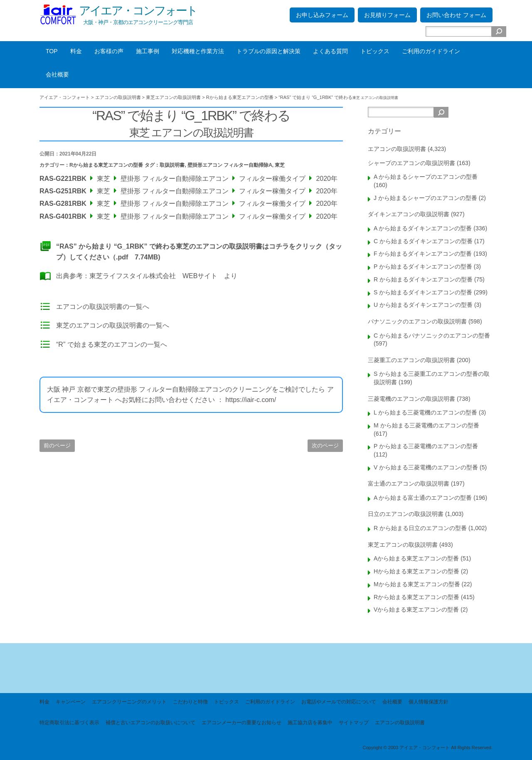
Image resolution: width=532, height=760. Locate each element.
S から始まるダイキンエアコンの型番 (423, 292)
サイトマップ (354, 723)
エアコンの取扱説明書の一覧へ (103, 307)
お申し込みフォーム (322, 15)
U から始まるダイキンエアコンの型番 (423, 305)
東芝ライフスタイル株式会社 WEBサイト (153, 276)
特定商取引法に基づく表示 (69, 723)
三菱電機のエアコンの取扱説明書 (411, 399)
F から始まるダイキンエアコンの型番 (423, 254)
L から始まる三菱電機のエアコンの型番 (425, 412)
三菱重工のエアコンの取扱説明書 (411, 360)
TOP (52, 51)
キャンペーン (71, 702)
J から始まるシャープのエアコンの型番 (425, 198)
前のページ (57, 445)
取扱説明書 (172, 165)
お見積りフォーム (387, 15)
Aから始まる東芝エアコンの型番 (416, 558)
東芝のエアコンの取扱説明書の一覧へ (113, 325)
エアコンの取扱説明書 (397, 149)
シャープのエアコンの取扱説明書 (411, 163)
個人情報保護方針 (429, 702)
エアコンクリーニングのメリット (129, 702)
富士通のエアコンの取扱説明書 (409, 484)
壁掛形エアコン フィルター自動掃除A (230, 165)
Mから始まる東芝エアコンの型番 (417, 584)
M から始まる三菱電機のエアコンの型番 (426, 425)
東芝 (280, 165)
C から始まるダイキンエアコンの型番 (423, 241)
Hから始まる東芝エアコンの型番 (416, 571)
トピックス (375, 51)
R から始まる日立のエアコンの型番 (420, 528)
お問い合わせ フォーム (456, 15)
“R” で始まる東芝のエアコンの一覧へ (112, 344)
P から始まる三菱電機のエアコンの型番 (426, 446)
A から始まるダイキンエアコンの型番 (423, 228)
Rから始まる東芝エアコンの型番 (106, 165)
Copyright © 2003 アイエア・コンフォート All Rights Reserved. (427, 748)
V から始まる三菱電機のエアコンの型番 (426, 467)
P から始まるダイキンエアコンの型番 (423, 266)
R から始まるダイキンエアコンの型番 (423, 279)
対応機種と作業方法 (198, 51)
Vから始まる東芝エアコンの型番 (416, 609)
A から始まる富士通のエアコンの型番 (423, 498)
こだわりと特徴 (190, 702)
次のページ (325, 445)
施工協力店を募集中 (310, 723)
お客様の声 (109, 51)
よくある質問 (330, 51)
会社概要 (57, 74)
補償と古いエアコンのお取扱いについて (150, 723)
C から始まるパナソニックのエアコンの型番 (432, 336)
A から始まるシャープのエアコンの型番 (426, 177)
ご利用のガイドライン (431, 51)
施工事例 (148, 51)
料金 (76, 51)
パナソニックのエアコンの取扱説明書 (417, 321)
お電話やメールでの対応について (339, 702)
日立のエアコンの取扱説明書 (406, 514)
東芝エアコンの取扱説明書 (403, 545)
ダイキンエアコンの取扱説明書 (409, 214)
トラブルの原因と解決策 (268, 51)
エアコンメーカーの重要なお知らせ (241, 723)
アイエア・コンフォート (138, 11)
